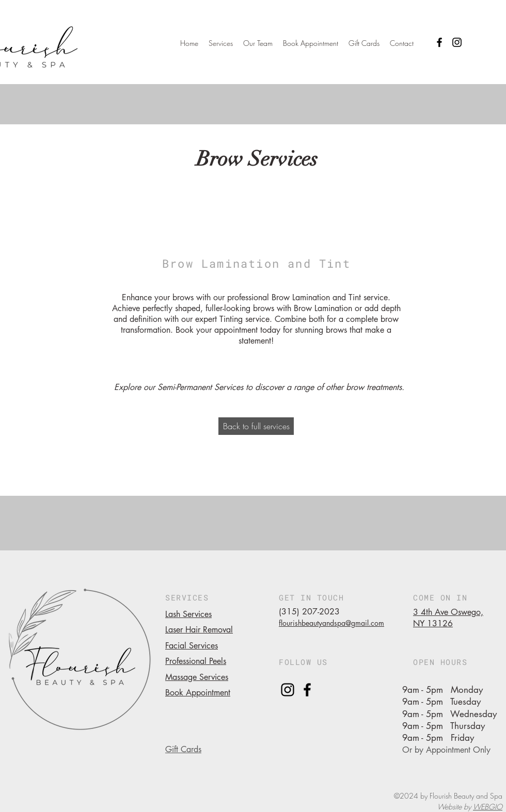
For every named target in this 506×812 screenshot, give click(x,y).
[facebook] (307, 690)
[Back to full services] (256, 426)
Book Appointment (198, 693)
